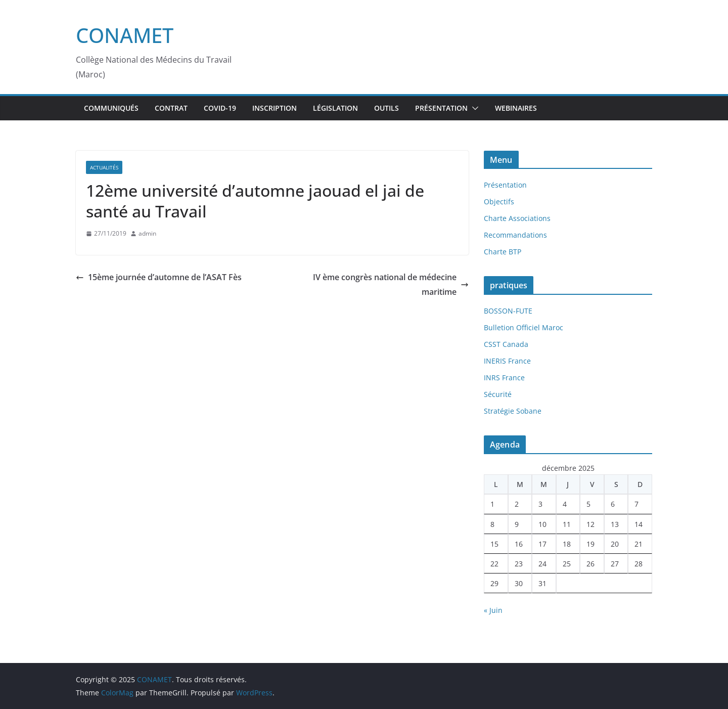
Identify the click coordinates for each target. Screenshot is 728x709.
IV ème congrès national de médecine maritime (391, 284)
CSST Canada (506, 344)
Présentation (441, 108)
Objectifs (499, 202)
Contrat (171, 108)
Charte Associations (517, 218)
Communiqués (111, 108)
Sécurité (498, 394)
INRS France (504, 378)
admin (147, 233)
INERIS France (507, 361)
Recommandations (515, 235)
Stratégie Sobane (513, 411)
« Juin (493, 610)
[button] (473, 108)
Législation (335, 108)
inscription (275, 108)
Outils (386, 108)
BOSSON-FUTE (508, 311)
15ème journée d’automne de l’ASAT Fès (159, 277)
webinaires (516, 108)
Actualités (104, 167)
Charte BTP (503, 252)
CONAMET (125, 35)
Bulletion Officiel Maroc (524, 327)
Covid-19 (220, 108)
